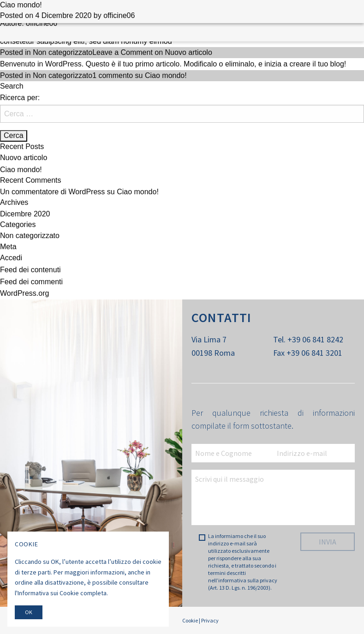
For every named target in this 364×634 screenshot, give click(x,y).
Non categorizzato (63, 52)
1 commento (140, 75)
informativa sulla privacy (248, 580)
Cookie (190, 620)
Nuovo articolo (24, 158)
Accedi (11, 258)
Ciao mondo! (21, 5)
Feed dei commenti (31, 282)
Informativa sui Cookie (48, 593)
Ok (29, 612)
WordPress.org (24, 293)
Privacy (210, 620)
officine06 (119, 15)
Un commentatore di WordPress (52, 192)
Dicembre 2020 (25, 214)
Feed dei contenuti (30, 270)
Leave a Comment (152, 52)
